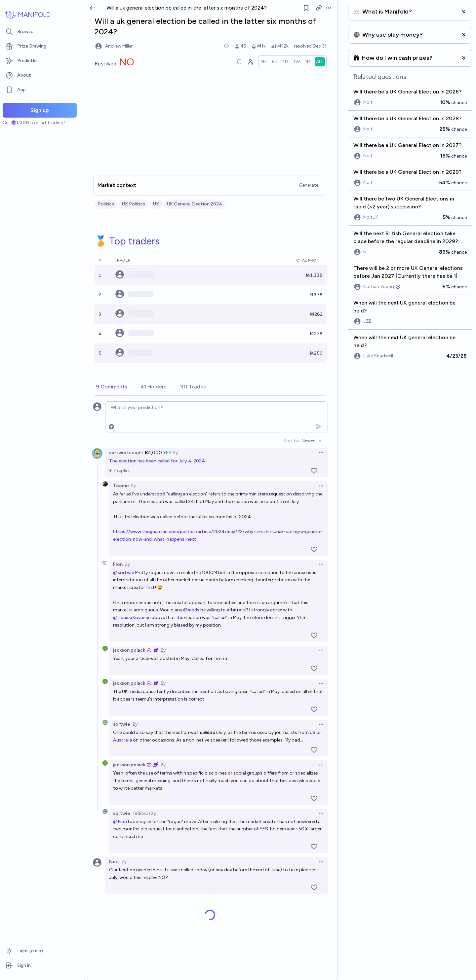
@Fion (120, 822)
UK (156, 204)
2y (175, 453)
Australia (122, 740)
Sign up (40, 110)
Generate (309, 185)
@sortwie (124, 573)
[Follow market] (306, 8)
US (313, 732)
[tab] (112, 387)
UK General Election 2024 (195, 204)
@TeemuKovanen (132, 617)
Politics (106, 204)
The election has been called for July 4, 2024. (158, 461)
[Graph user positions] (250, 62)
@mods (191, 610)
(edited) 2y (145, 813)
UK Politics (134, 204)
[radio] (264, 62)
